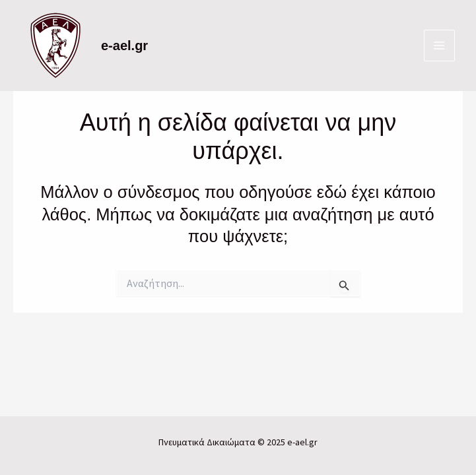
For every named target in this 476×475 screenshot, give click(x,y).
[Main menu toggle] (440, 46)
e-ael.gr (124, 46)
